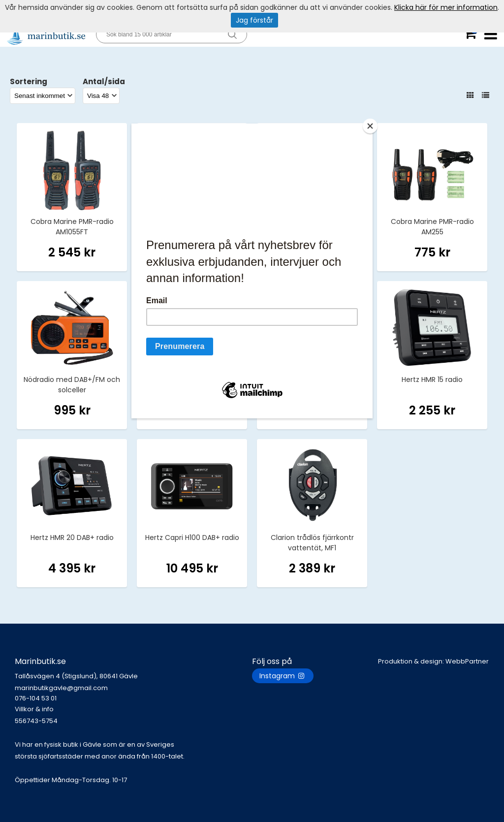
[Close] (370, 126)
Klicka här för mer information (446, 7)
